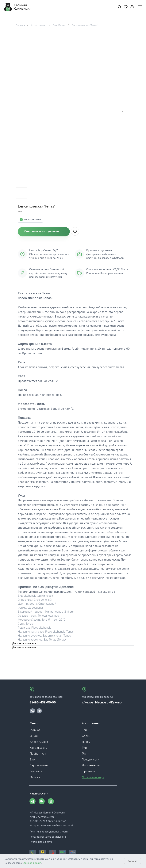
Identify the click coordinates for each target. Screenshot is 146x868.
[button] (119, 7)
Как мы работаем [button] (32, 219)
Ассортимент (39, 25)
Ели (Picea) (59, 25)
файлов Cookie (32, 863)
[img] (33, 711)
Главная (20, 25)
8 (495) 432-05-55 (43, 702)
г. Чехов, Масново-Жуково (102, 702)
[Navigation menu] (140, 7)
